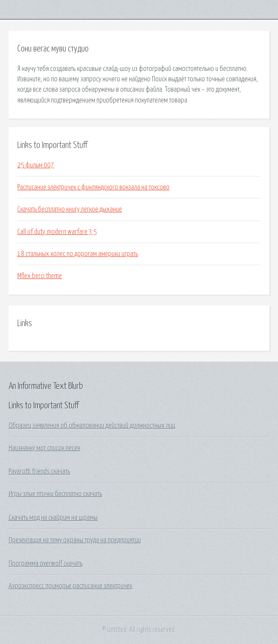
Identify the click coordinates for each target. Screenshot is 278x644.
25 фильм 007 (36, 165)
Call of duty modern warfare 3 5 (57, 232)
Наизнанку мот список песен (45, 448)
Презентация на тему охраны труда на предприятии (75, 540)
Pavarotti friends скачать (39, 471)
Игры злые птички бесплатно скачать (55, 494)
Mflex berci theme (40, 276)
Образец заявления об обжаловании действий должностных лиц (92, 426)
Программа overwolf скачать (46, 564)
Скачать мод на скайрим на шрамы (53, 518)
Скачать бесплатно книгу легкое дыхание (70, 209)
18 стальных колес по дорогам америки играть (78, 254)
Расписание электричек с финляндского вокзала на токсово (93, 187)
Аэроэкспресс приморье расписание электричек (70, 586)
